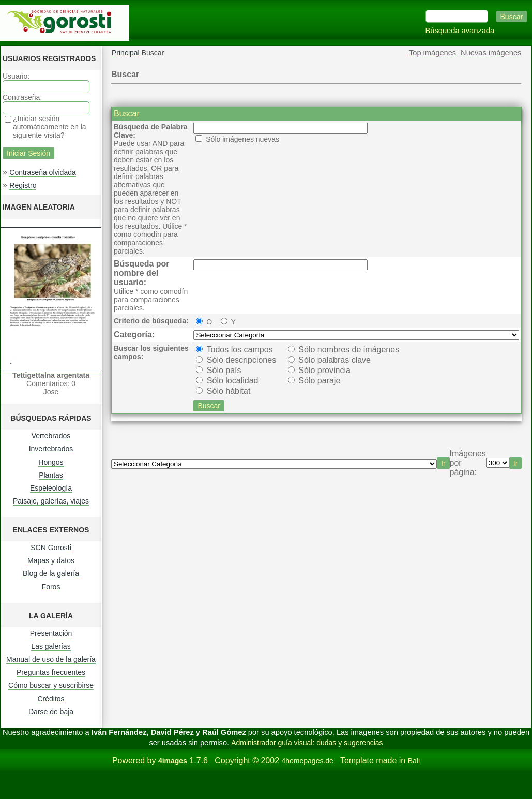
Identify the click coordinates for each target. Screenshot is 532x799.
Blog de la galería (51, 573)
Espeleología (51, 488)
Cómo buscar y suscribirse (51, 685)
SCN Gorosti (51, 548)
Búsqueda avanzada (460, 31)
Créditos (51, 699)
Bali (414, 761)
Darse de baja (51, 712)
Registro (23, 185)
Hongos (51, 462)
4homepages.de (307, 761)
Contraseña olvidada (42, 172)
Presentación (51, 633)
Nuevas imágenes (491, 53)
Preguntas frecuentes (51, 672)
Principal (126, 53)
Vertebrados (51, 436)
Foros (51, 587)
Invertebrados (51, 449)
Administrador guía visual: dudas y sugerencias (307, 743)
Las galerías (51, 646)
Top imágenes (432, 53)
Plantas (51, 475)
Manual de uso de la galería (51, 659)
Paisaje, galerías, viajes (51, 501)
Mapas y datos (51, 560)
